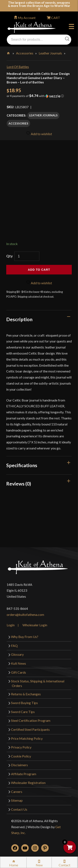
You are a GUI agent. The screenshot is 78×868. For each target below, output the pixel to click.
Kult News (19, 663)
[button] (39, 97)
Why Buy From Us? (25, 637)
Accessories (25, 53)
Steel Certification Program (31, 720)
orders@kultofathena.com (25, 615)
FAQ (14, 646)
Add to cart (39, 270)
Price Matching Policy (27, 738)
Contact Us (19, 809)
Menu (71, 27)
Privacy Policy (21, 747)
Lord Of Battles (18, 67)
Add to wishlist (39, 133)
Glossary (17, 654)
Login (11, 625)
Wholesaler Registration (28, 783)
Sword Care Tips (23, 712)
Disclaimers (19, 765)
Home (9, 52)
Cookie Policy (21, 756)
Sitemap (17, 800)
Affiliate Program (24, 774)
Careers (17, 792)
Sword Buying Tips (24, 703)
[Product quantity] (27, 256)
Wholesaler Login (35, 625)
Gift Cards (19, 672)
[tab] (39, 319)
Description (19, 319)
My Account (27, 18)
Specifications (22, 465)
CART (55, 18)
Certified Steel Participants (30, 729)
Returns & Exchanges (26, 694)
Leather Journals (50, 53)
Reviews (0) (19, 484)
